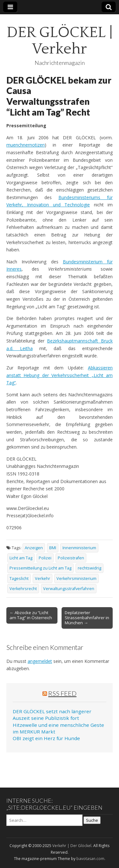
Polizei (45, 558)
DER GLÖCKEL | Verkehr (60, 41)
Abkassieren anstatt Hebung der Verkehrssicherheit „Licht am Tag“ (60, 375)
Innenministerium (79, 548)
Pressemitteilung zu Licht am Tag (40, 568)
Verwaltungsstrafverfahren (69, 589)
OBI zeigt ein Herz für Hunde (46, 738)
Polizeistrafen (71, 558)
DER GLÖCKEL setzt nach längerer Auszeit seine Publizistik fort (52, 715)
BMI (53, 548)
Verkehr (43, 579)
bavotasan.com (90, 859)
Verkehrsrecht (23, 589)
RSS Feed (62, 693)
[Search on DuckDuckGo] (44, 820)
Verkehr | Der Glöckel (72, 846)
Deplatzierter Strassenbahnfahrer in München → (87, 618)
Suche (92, 820)
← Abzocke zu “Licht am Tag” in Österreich (31, 615)
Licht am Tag (21, 558)
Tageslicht (19, 579)
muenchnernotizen (26, 145)
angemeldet (40, 661)
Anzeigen (34, 548)
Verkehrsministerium (76, 579)
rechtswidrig (89, 568)
